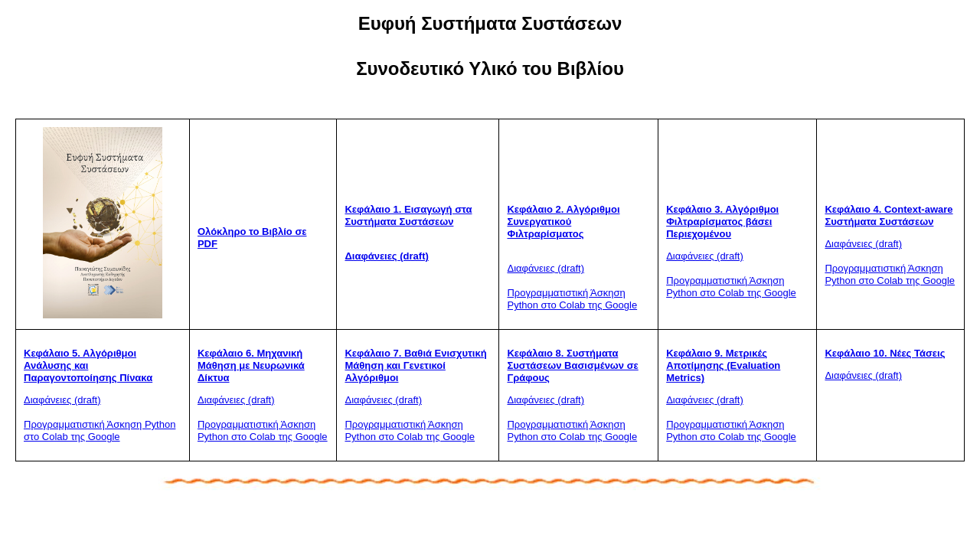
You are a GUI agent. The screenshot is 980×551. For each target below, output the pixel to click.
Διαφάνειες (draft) (386, 256)
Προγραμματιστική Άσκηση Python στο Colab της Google (572, 299)
